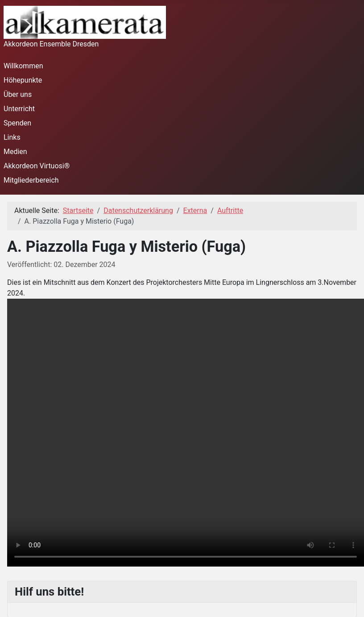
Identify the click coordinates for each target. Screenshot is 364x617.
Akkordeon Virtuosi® (37, 166)
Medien (15, 152)
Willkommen (23, 66)
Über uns (18, 94)
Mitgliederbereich (31, 180)
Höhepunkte (23, 80)
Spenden (17, 123)
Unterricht (19, 109)
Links (12, 137)
